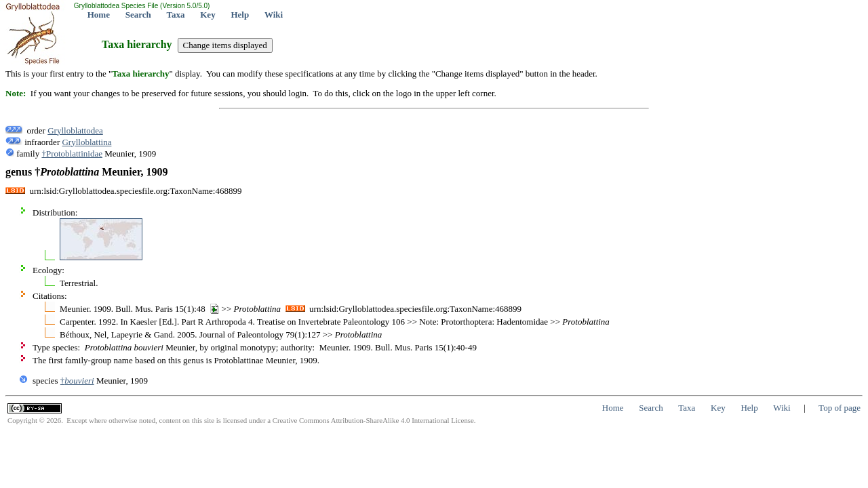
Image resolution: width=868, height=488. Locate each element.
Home (99, 15)
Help (240, 15)
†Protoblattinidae (72, 154)
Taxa (176, 15)
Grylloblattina (86, 142)
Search (138, 15)
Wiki (274, 15)
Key (208, 15)
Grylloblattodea (75, 130)
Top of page (840, 408)
